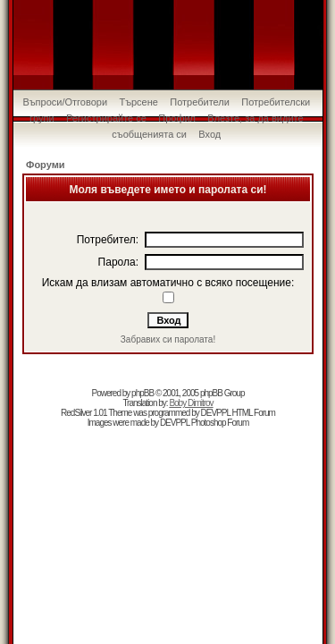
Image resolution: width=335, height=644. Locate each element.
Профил (177, 118)
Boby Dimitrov (191, 403)
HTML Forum (253, 413)
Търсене (138, 102)
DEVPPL (216, 413)
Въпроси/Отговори (65, 102)
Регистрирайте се (106, 118)
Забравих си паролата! (168, 339)
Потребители (200, 102)
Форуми (46, 165)
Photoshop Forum (220, 423)
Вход (209, 134)
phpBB (142, 393)
